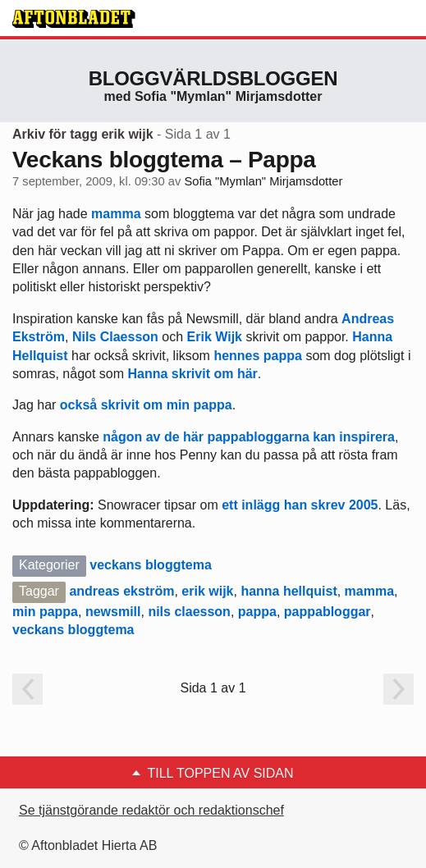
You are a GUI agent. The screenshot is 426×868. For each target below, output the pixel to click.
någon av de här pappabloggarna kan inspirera (249, 437)
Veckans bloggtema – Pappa (164, 160)
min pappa (45, 612)
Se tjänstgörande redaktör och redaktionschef (151, 810)
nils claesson (189, 612)
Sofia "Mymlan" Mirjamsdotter (263, 181)
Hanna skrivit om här (193, 374)
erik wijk (207, 591)
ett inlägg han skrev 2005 (298, 505)
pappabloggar (328, 612)
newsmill (113, 612)
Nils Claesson (115, 337)
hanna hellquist (289, 591)
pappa (257, 612)
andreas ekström (121, 591)
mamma (118, 214)
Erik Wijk (215, 337)
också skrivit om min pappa (146, 405)
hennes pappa (258, 356)
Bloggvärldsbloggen (213, 78)
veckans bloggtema (151, 565)
